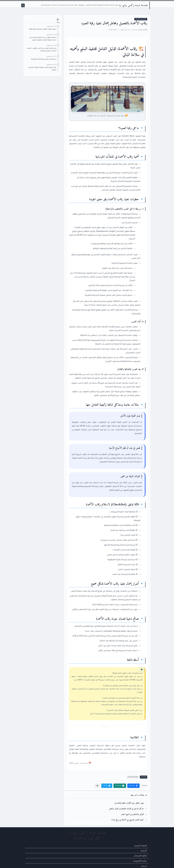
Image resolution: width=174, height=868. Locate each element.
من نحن (144, 866)
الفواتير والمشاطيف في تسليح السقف (132, 814)
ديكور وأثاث (81, 5)
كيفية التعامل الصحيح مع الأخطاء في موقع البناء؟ (128, 820)
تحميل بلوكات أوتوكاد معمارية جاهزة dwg (43, 29)
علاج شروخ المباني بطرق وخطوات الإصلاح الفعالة (42, 69)
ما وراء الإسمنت (63, 5)
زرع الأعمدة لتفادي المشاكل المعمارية (44, 59)
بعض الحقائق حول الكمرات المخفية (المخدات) (129, 803)
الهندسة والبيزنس (91, 5)
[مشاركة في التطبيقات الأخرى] (97, 786)
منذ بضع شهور (51, 26)
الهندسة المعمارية (102, 5)
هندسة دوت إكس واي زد (133, 5)
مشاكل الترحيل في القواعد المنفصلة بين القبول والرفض (126, 809)
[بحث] (23, 5)
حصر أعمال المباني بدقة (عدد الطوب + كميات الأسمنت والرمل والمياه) (42, 50)
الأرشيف (144, 850)
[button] (133, 786)
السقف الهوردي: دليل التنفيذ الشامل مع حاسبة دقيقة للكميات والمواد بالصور (43, 39)
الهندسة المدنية (113, 5)
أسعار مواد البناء (46, 5)
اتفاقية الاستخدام (140, 856)
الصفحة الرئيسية (140, 845)
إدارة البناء (54, 5)
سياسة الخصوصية (140, 861)
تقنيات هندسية (73, 5)
